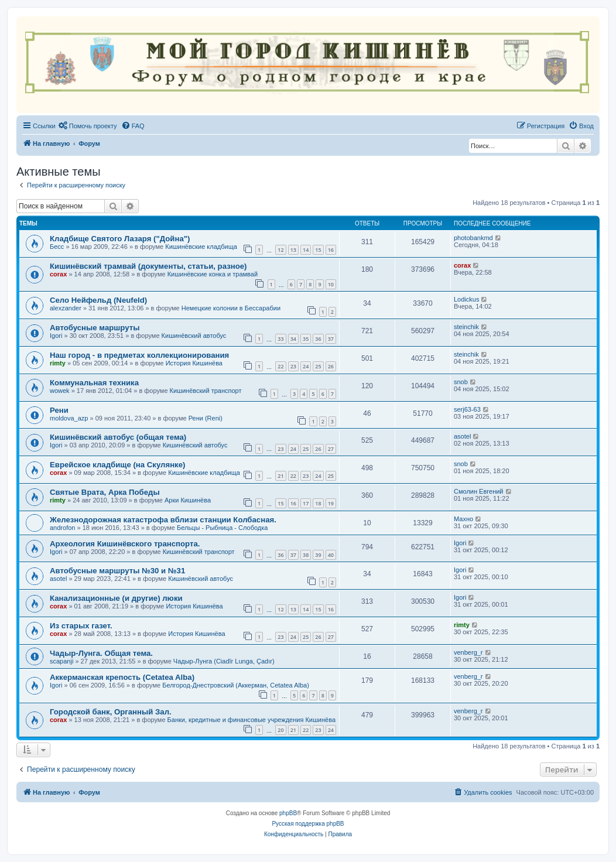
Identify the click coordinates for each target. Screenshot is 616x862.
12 (280, 250)
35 (306, 339)
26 (331, 366)
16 (331, 250)
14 (306, 250)
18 (318, 503)
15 (318, 250)
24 (306, 366)
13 (293, 250)
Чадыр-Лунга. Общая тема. (101, 653)
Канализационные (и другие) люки (116, 598)
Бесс (57, 247)
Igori (56, 336)
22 (280, 366)
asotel (462, 436)
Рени (59, 410)
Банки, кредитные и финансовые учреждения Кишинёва (251, 720)
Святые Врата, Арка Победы (105, 492)
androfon (62, 528)
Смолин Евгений (479, 491)
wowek (60, 391)
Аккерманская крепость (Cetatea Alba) (122, 677)
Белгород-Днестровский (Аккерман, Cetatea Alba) (236, 685)
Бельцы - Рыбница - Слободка (222, 528)
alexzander (66, 308)
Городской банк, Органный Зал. (111, 712)
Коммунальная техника (94, 383)
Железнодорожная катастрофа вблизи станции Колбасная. (163, 520)
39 (318, 555)
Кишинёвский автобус (194, 336)
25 (318, 366)
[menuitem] (88, 126)
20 (280, 730)
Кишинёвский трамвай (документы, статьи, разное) (148, 266)
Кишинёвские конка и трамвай (213, 274)
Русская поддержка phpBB (308, 824)
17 (306, 503)
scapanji (61, 661)
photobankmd (473, 238)
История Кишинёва (194, 363)
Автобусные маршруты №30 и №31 (117, 571)
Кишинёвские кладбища (201, 247)
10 (331, 284)
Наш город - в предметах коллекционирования (139, 355)
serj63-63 (467, 409)
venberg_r (468, 652)
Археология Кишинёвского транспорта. (125, 544)
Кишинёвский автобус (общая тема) (118, 437)
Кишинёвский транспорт (206, 391)
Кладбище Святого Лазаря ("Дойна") (120, 239)
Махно (463, 519)
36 (318, 339)
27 (331, 449)
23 (293, 366)
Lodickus (466, 299)
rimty (58, 363)
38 (306, 555)
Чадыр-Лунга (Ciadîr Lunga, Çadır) (224, 661)
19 (331, 503)
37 (331, 339)
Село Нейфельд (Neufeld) (98, 300)
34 (293, 339)
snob (461, 382)
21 (280, 476)
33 (280, 339)
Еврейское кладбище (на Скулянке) (117, 465)
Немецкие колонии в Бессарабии (231, 308)
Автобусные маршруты (95, 328)
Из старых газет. (81, 626)
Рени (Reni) (206, 418)
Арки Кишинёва (188, 500)
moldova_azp (69, 418)
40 (331, 555)
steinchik (466, 327)
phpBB (288, 813)
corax (58, 274)
